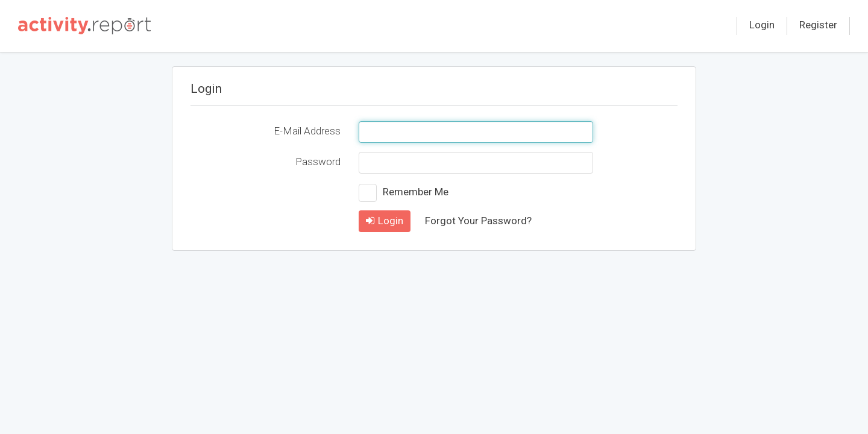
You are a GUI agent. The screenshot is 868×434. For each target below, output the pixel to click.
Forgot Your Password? (478, 221)
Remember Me (416, 192)
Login (762, 25)
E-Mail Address (307, 131)
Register (818, 25)
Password (318, 162)
